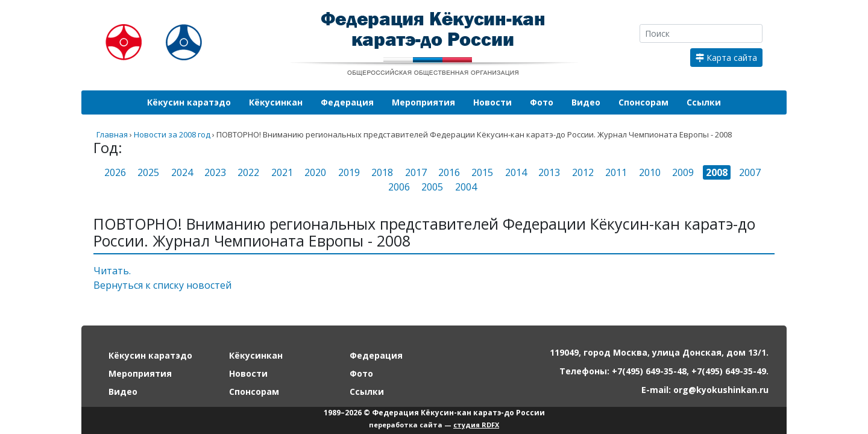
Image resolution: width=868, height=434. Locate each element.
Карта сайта (726, 58)
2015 (482, 172)
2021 (282, 172)
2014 (516, 172)
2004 (466, 187)
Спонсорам (643, 102)
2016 (449, 172)
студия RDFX (476, 425)
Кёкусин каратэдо (189, 102)
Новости (492, 102)
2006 (399, 187)
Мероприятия (423, 102)
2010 (650, 172)
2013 (549, 172)
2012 (583, 172)
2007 (750, 172)
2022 (248, 172)
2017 (416, 172)
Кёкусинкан (276, 102)
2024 (182, 172)
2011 (616, 172)
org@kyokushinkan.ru (721, 390)
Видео (586, 102)
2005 (432, 187)
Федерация (347, 102)
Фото (542, 102)
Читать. (112, 271)
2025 (148, 172)
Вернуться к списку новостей (162, 285)
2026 (115, 172)
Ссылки (704, 102)
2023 (215, 172)
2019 (349, 172)
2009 (683, 172)
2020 (315, 172)
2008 (717, 172)
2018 (382, 172)
